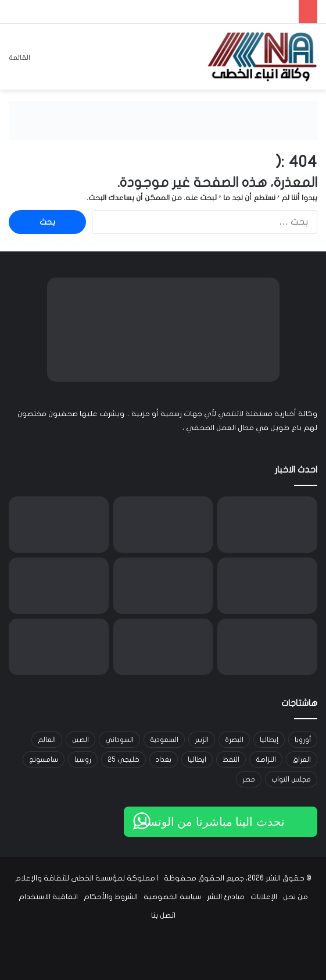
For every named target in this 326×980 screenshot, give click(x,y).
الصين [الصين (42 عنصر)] (80, 740)
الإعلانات (264, 897)
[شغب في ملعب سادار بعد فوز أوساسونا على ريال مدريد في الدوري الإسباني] (59, 647)
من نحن (295, 897)
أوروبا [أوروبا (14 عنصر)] (303, 740)
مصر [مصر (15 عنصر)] (249, 779)
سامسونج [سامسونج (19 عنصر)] (44, 759)
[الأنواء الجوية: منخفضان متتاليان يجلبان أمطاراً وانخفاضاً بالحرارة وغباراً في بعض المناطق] (59, 525)
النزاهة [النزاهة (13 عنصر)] (266, 759)
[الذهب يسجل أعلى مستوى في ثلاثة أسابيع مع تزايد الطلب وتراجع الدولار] (163, 525)
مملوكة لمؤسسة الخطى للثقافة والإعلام (85, 878)
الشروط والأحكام (111, 897)
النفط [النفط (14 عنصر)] (231, 759)
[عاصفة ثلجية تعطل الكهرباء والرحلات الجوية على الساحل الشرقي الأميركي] (163, 586)
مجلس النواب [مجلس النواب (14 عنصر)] (291, 779)
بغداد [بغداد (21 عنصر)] (164, 759)
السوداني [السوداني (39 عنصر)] (119, 740)
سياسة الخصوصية (172, 897)
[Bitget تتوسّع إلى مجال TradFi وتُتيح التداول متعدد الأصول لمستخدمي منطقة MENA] (267, 525)
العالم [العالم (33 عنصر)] (47, 740)
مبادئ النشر (226, 897)
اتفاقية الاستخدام (48, 897)
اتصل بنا (163, 915)
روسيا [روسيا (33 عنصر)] (83, 759)
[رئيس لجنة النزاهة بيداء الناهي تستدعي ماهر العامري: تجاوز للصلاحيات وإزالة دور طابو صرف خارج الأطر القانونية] (163, 647)
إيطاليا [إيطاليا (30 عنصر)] (269, 740)
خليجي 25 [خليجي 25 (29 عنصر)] (123, 759)
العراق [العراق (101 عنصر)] (302, 759)
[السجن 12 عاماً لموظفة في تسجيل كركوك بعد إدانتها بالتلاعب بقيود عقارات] (267, 647)
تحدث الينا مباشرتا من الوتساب (209, 822)
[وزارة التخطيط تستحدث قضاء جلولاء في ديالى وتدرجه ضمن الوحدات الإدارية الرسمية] (59, 586)
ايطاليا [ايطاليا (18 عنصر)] (197, 759)
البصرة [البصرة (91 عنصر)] (234, 740)
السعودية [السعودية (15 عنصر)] (164, 740)
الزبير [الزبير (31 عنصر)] (202, 740)
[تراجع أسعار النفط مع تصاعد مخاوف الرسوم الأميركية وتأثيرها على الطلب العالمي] (267, 586)
